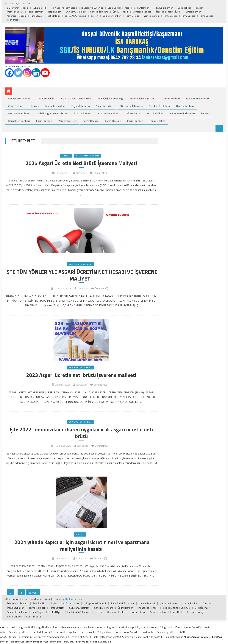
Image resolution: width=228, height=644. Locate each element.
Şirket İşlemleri (194, 12)
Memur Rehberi (141, 8)
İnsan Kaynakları (15, 12)
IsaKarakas (81, 173)
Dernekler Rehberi (112, 16)
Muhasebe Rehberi (142, 12)
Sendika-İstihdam (99, 12)
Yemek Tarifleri (151, 16)
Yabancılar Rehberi (16, 16)
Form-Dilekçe (132, 16)
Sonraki (33, 593)
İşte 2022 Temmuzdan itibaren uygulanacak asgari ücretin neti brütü (81, 433)
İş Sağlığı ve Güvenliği (92, 8)
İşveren (94, 16)
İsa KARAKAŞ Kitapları (75, 16)
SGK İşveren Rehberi (17, 8)
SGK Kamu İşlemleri (76, 12)
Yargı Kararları (55, 12)
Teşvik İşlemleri (35, 12)
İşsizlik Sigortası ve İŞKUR (169, 12)
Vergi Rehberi (185, 8)
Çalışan (200, 8)
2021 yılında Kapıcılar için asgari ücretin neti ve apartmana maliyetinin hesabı (81, 546)
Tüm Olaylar (36, 16)
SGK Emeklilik (39, 8)
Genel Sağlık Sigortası (118, 8)
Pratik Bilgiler (54, 16)
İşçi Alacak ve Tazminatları (64, 8)
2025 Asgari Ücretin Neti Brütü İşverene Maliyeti (81, 163)
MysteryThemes (73, 599)
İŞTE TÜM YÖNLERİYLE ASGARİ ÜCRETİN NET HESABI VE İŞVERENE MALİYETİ (81, 275)
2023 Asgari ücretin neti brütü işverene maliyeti (81, 375)
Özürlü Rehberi (120, 12)
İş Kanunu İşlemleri (164, 8)
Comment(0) (100, 173)
